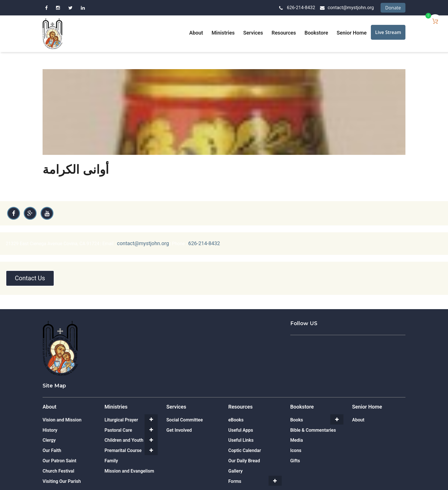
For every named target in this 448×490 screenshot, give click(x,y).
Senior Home (352, 33)
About (196, 33)
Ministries (223, 33)
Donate (393, 8)
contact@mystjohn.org (351, 8)
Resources (284, 33)
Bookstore (316, 33)
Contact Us (32, 276)
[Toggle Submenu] (151, 417)
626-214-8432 (301, 8)
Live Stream (388, 32)
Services (253, 33)
